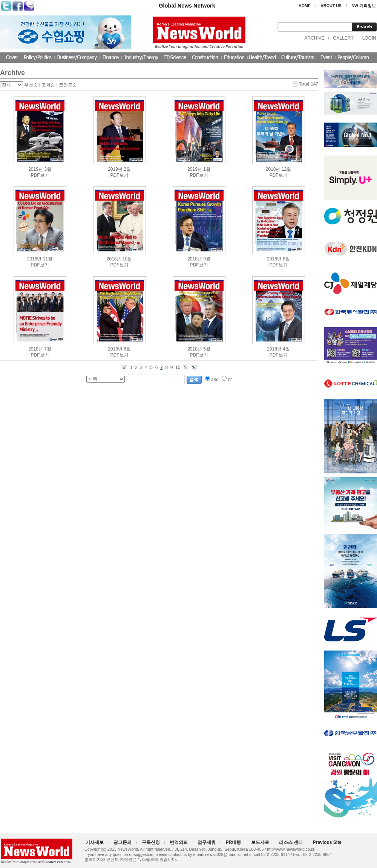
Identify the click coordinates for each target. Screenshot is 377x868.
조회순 (48, 85)
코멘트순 (68, 85)
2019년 (36, 169)
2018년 (273, 169)
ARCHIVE (314, 38)
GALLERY (343, 38)
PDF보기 (40, 175)
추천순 (31, 85)
